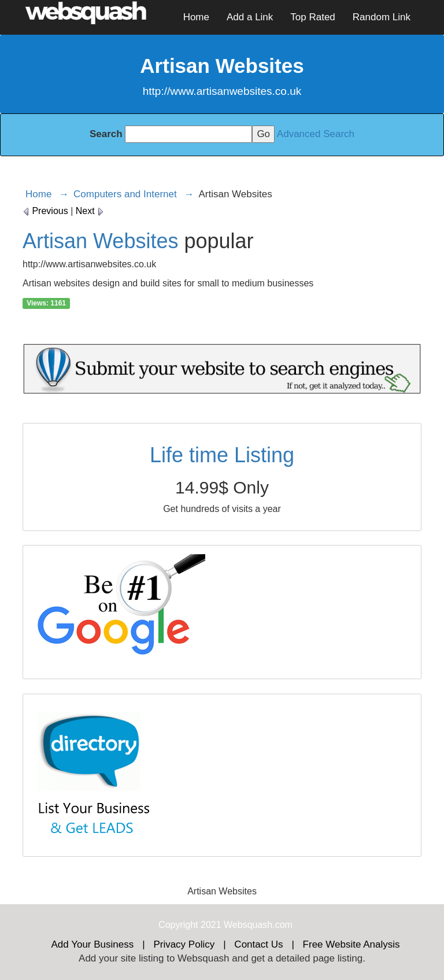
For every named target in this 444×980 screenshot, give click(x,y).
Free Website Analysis (351, 944)
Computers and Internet (125, 194)
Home (196, 17)
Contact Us (258, 944)
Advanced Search (316, 134)
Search (106, 134)
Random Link (382, 17)
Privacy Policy (184, 944)
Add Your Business (93, 944)
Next (90, 211)
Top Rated (313, 17)
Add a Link (250, 17)
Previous (45, 211)
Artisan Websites (100, 241)
